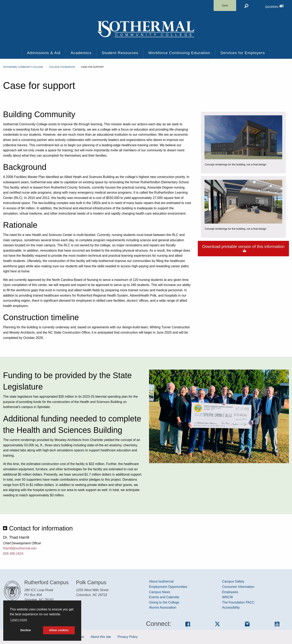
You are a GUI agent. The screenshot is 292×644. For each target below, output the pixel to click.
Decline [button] (26, 630)
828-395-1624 (13, 554)
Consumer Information (238, 587)
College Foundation (62, 67)
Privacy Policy (128, 637)
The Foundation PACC (238, 602)
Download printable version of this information (243, 249)
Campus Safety (233, 581)
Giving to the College (164, 602)
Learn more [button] (19, 620)
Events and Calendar (164, 597)
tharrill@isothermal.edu (20, 548)
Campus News (160, 592)
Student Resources (120, 53)
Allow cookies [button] (59, 630)
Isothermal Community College (23, 67)
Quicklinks (278, 6)
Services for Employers (243, 53)
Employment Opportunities (168, 587)
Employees (230, 592)
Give (225, 5)
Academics (81, 53)
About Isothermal (161, 581)
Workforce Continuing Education (179, 53)
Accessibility (231, 607)
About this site (101, 637)
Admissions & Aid (44, 53)
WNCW (228, 597)
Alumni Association (163, 607)
